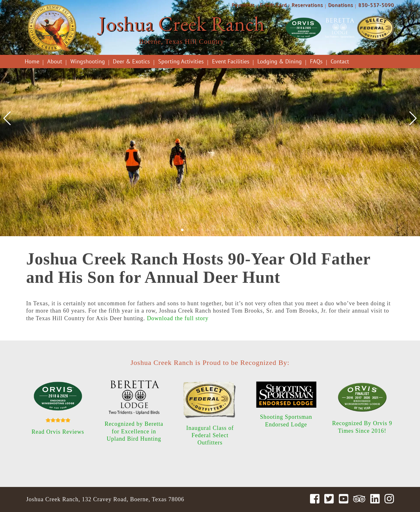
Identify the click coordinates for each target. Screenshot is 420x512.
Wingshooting (88, 61)
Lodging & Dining (280, 61)
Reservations (307, 5)
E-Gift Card (273, 5)
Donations (341, 5)
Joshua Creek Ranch (182, 23)
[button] (182, 230)
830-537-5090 (376, 5)
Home (32, 61)
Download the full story (178, 318)
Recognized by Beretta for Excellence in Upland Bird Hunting (134, 431)
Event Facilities (231, 61)
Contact (340, 61)
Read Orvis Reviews (58, 432)
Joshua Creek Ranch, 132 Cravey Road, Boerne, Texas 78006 (105, 499)
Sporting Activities (181, 61)
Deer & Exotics (131, 61)
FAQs (316, 61)
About (55, 61)
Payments (243, 5)
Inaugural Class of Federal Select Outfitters (210, 435)
